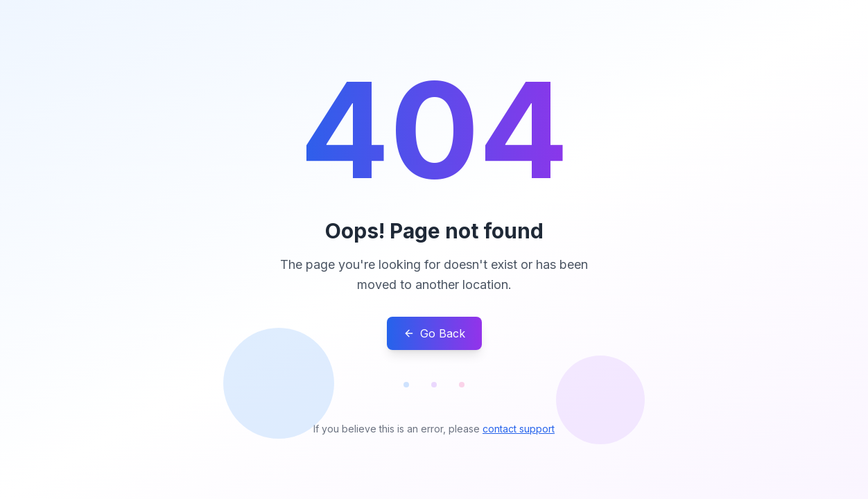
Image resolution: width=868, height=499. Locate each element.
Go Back (434, 333)
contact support (519, 429)
